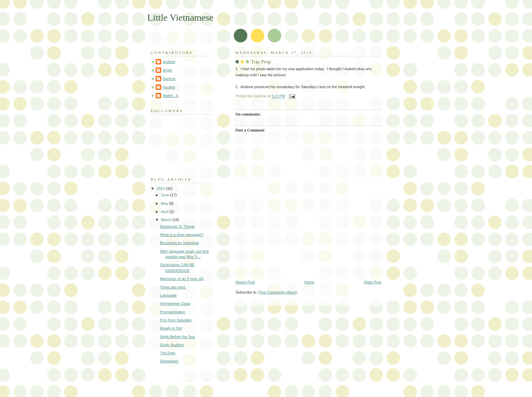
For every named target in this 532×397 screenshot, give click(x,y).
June (165, 195)
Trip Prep (261, 62)
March (167, 220)
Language (168, 295)
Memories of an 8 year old (182, 279)
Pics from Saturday (176, 320)
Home (309, 282)
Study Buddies (172, 345)
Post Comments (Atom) (278, 292)
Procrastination (173, 312)
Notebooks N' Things (177, 226)
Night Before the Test (178, 337)
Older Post (373, 282)
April (165, 212)
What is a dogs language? (182, 235)
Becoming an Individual (179, 243)
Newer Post (245, 282)
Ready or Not (171, 328)
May (165, 203)
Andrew (169, 62)
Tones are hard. (173, 287)
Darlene (169, 79)
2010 (161, 188)
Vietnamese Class (175, 303)
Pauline (169, 87)
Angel (167, 70)
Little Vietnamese (180, 17)
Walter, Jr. (171, 96)
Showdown (169, 361)
